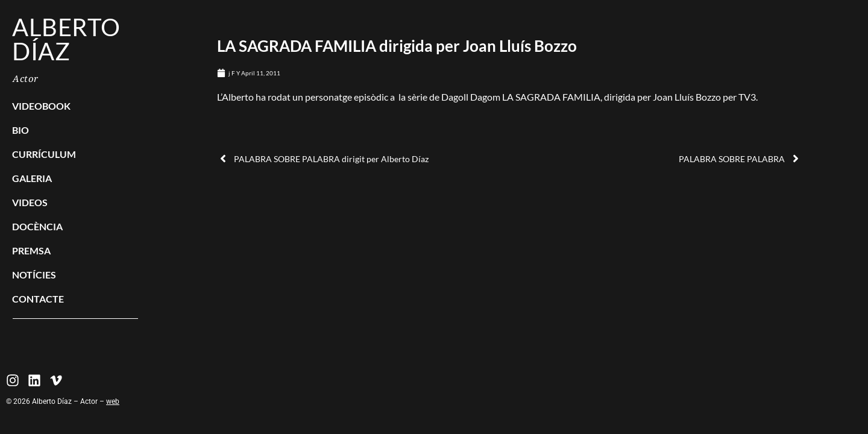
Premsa (31, 250)
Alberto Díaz (66, 39)
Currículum (44, 154)
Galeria (32, 178)
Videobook (41, 106)
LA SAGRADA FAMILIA (551, 97)
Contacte (38, 299)
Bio (20, 130)
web (113, 401)
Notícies (34, 275)
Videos (30, 202)
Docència (37, 226)
